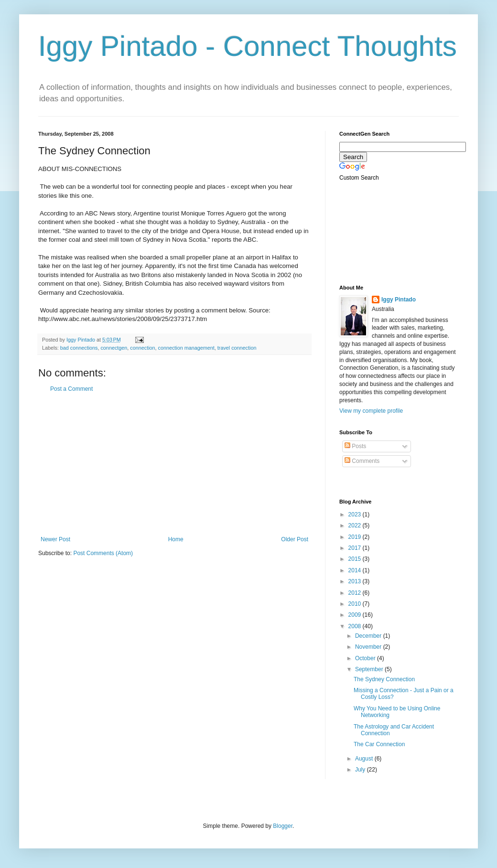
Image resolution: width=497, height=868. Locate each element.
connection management (186, 348)
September (370, 669)
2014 (356, 570)
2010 (356, 604)
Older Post (295, 539)
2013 (356, 581)
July (361, 770)
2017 (356, 548)
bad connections (79, 348)
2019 (356, 537)
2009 (356, 615)
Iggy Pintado (399, 300)
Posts (355, 446)
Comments (362, 461)
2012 (356, 593)
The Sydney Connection (384, 679)
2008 (356, 626)
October (366, 658)
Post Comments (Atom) (103, 553)
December (369, 636)
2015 (356, 559)
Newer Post (55, 539)
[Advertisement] (174, 464)
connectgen (114, 348)
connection (142, 348)
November (369, 647)
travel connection (237, 348)
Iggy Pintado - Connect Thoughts (248, 46)
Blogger (283, 826)
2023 (356, 514)
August (365, 759)
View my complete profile (371, 411)
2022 (356, 525)
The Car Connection (379, 744)
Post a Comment (71, 389)
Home (176, 539)
